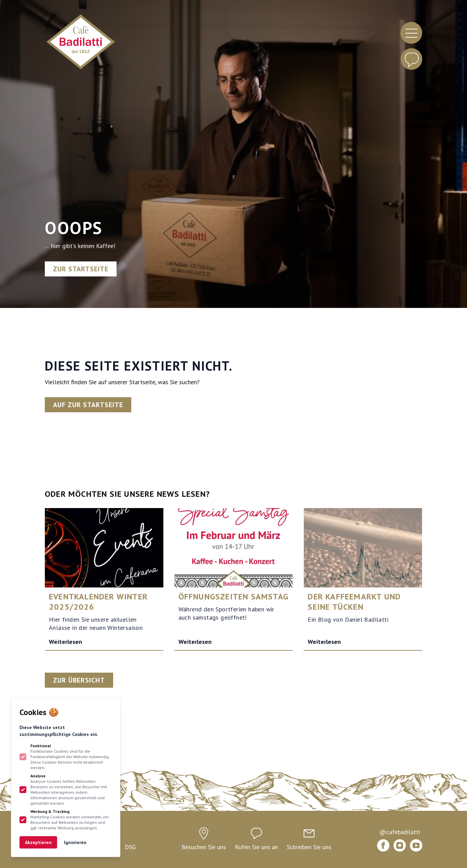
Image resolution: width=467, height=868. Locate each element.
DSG (130, 847)
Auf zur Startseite (88, 405)
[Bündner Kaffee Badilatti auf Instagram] (400, 845)
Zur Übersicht (79, 680)
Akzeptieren (38, 842)
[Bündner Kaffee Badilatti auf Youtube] (416, 845)
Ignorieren (75, 842)
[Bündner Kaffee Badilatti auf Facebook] (383, 845)
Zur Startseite (81, 269)
